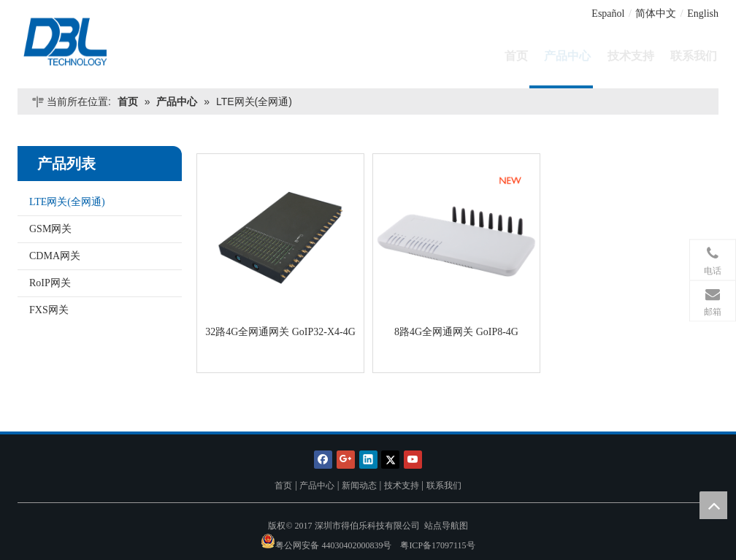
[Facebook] (323, 459)
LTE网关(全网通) (67, 202)
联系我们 (444, 486)
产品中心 (317, 486)
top (713, 505)
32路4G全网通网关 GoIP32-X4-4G (280, 332)
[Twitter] (390, 459)
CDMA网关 (55, 256)
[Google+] (346, 459)
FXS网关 (49, 310)
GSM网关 (50, 229)
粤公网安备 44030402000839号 (333, 545)
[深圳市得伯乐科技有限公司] (100, 41)
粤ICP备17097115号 (437, 545)
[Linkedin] (368, 459)
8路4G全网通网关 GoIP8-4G (456, 332)
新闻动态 (359, 486)
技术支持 (402, 486)
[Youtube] (413, 459)
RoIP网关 (50, 283)
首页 (283, 486)
